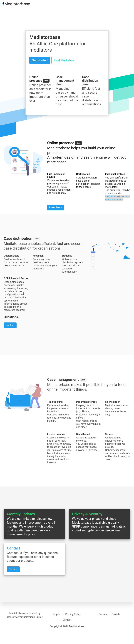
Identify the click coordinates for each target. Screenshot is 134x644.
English (116, 614)
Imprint (57, 614)
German (103, 614)
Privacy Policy (73, 614)
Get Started (40, 60)
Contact (67, 620)
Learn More (56, 207)
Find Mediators (64, 60)
